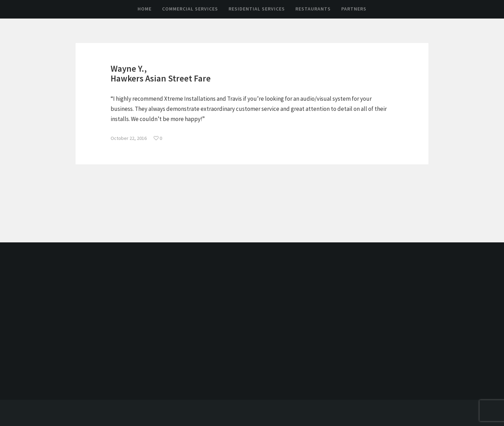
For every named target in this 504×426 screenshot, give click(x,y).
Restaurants (313, 9)
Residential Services (257, 9)
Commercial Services (190, 9)
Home (145, 9)
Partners (354, 9)
